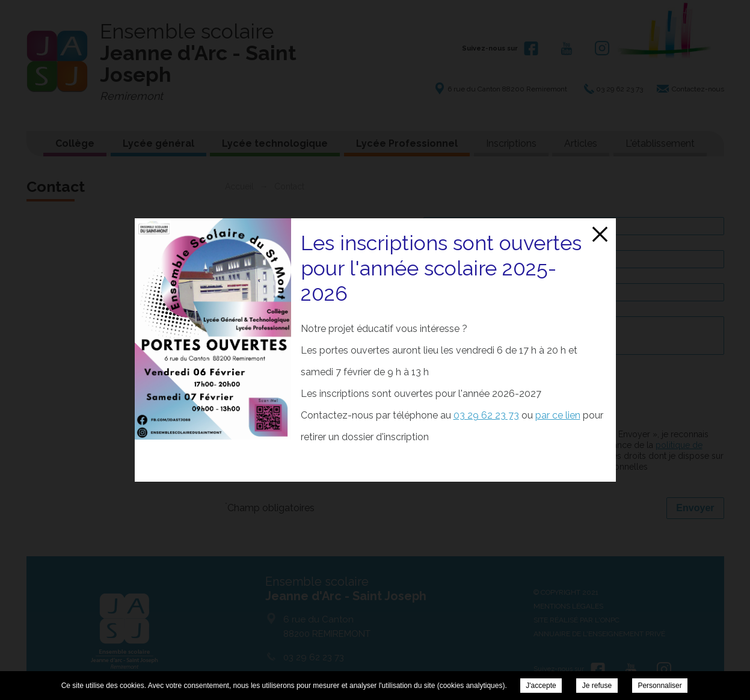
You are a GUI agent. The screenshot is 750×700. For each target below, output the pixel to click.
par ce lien (558, 415)
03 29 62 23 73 (486, 415)
